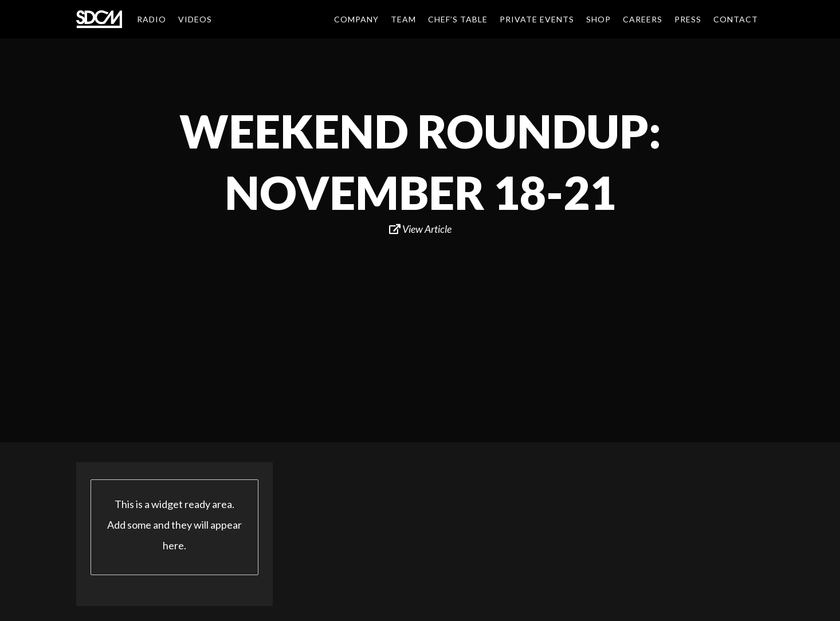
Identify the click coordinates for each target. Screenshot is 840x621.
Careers (643, 19)
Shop (598, 19)
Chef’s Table (458, 19)
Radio (152, 19)
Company (356, 19)
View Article (420, 229)
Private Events (537, 19)
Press (688, 19)
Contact (736, 19)
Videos (195, 19)
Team (403, 19)
